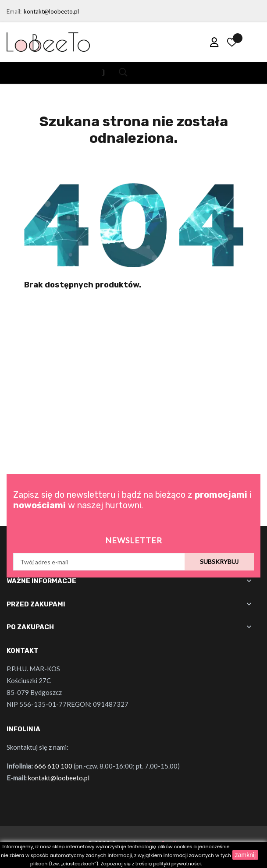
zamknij (245, 855)
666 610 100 (53, 766)
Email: (14, 11)
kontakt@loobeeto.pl (51, 11)
